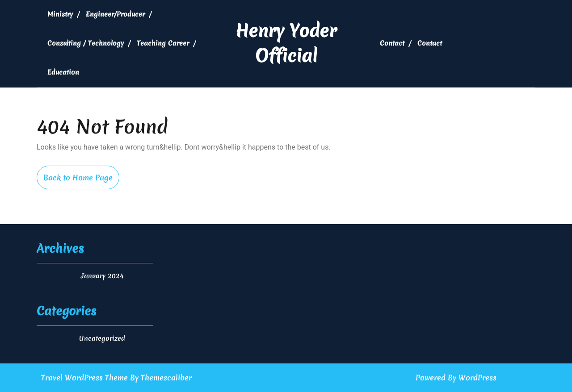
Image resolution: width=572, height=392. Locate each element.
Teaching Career (163, 43)
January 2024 (102, 276)
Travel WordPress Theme (84, 377)
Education (63, 72)
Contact (392, 43)
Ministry (60, 14)
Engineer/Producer (115, 14)
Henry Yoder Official (286, 43)
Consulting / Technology (86, 43)
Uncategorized (102, 338)
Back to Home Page (81, 181)
